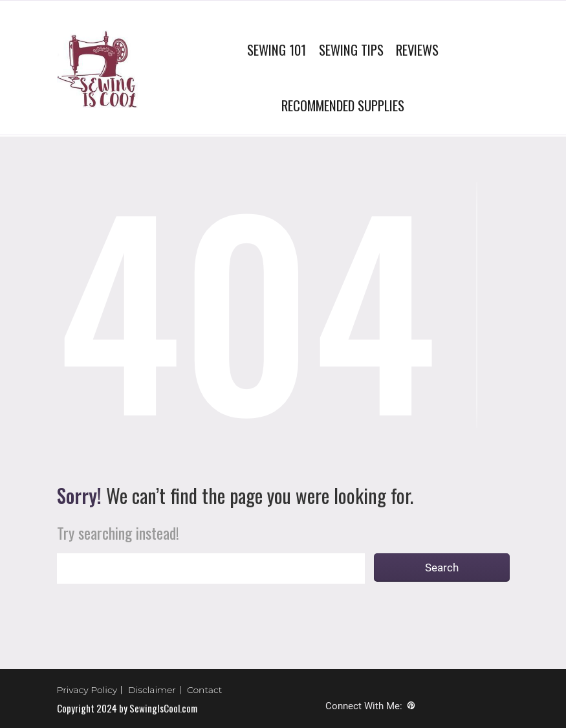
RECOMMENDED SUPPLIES (343, 105)
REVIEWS (417, 50)
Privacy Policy (87, 690)
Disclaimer (152, 690)
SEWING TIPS (351, 50)
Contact (205, 690)
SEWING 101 (277, 50)
